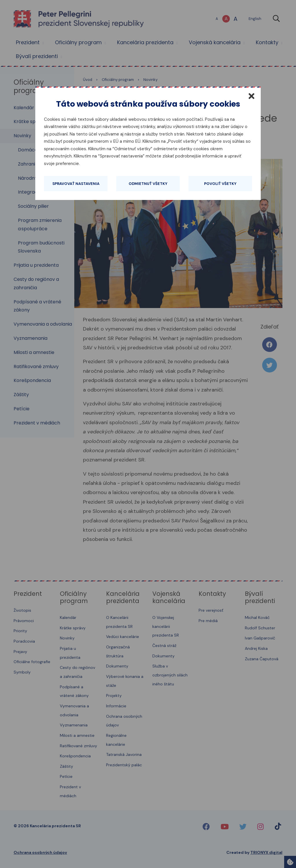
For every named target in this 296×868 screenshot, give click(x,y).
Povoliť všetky (220, 184)
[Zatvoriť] (251, 96)
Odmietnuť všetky (148, 184)
